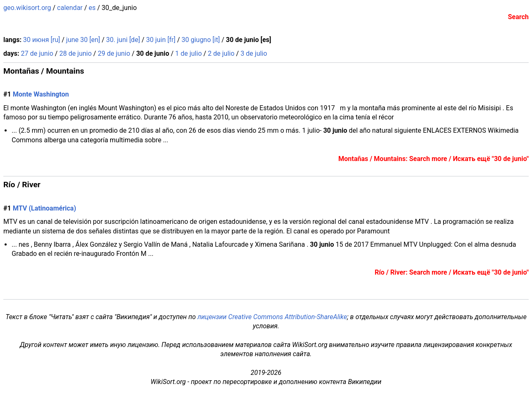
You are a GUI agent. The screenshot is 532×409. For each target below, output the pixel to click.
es (92, 8)
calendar (70, 8)
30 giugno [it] (201, 40)
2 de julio (221, 53)
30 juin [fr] (161, 40)
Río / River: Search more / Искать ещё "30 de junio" (452, 272)
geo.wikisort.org (27, 8)
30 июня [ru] (42, 40)
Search (518, 17)
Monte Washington (41, 94)
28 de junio (76, 53)
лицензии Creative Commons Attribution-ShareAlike (272, 317)
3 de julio (254, 53)
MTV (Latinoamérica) (44, 208)
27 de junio (37, 53)
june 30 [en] (83, 40)
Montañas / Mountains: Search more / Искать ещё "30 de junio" (433, 159)
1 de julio (189, 53)
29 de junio (114, 53)
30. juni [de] (123, 40)
